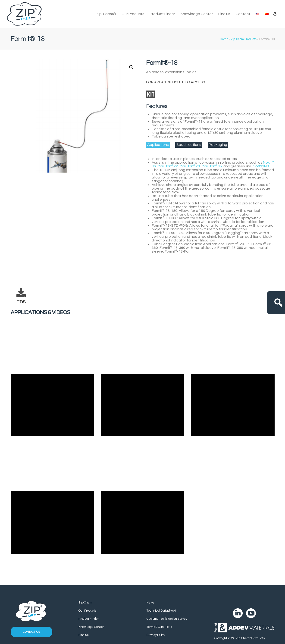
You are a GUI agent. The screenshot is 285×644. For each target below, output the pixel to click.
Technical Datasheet (161, 611)
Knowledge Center (197, 14)
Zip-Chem (85, 603)
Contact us (31, 632)
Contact (243, 14)
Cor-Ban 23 (190, 166)
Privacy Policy (156, 635)
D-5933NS (260, 166)
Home (224, 39)
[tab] (158, 145)
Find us (224, 14)
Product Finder (162, 14)
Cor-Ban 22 (168, 166)
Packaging (218, 145)
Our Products (133, 14)
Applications (158, 145)
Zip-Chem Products (244, 39)
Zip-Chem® (106, 14)
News (150, 603)
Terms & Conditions (159, 627)
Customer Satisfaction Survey (167, 619)
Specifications (189, 145)
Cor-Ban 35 (212, 166)
